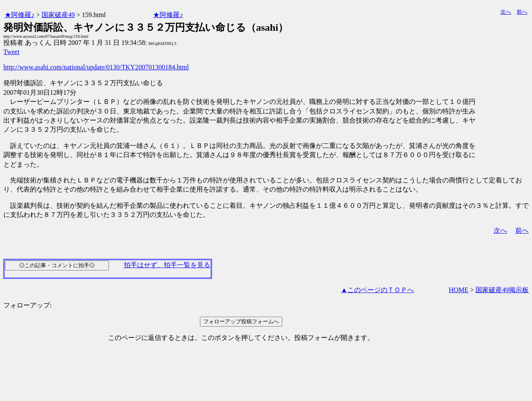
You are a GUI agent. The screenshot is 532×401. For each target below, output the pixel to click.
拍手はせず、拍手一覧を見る (167, 265)
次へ (506, 12)
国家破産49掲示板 (502, 290)
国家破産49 (58, 15)
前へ (522, 12)
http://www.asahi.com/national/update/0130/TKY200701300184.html (96, 67)
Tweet (11, 52)
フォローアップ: (27, 305)
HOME (459, 290)
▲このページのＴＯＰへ (377, 290)
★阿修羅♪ (20, 15)
